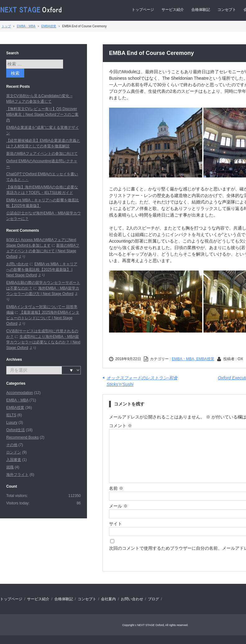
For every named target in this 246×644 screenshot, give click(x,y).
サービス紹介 (173, 10)
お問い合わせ (17, 264)
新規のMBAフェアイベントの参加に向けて (42, 154)
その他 (12, 445)
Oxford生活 (16, 430)
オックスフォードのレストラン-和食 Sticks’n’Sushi (142, 381)
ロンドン (14, 452)
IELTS (11, 415)
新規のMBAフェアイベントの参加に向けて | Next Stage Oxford (43, 251)
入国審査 (14, 460)
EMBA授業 (15, 408)
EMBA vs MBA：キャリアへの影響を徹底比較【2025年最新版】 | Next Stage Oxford (42, 270)
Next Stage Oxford (32, 10)
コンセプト (227, 10)
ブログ (153, 599)
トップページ (143, 10)
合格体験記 (201, 10)
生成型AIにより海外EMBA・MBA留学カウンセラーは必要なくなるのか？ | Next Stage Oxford (43, 342)
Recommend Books (23, 437)
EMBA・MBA (17, 400)
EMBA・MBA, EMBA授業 (193, 359)
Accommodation (20, 393)
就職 (10, 467)
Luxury (12, 423)
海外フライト (17, 475)
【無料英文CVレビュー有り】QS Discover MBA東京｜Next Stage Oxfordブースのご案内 (42, 114)
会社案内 (108, 599)
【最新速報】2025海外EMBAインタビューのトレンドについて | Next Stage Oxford (43, 318)
